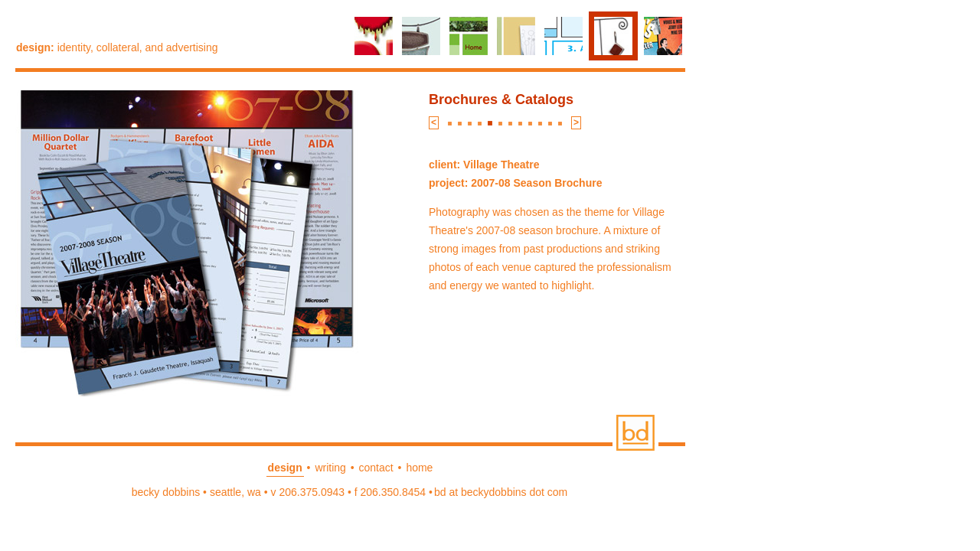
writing (330, 468)
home (419, 468)
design (285, 468)
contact (376, 468)
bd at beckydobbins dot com (501, 492)
